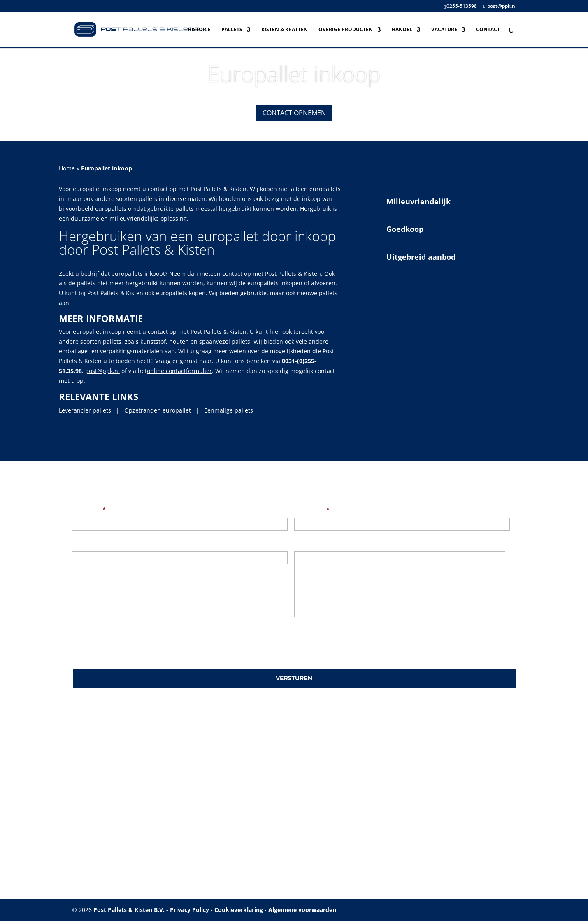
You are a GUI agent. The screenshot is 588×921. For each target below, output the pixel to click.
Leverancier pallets (85, 410)
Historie (199, 30)
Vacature (444, 30)
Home (67, 168)
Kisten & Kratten (285, 30)
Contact (488, 30)
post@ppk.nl (102, 371)
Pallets (232, 30)
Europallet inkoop (294, 73)
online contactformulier (179, 371)
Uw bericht (310, 543)
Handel (402, 30)
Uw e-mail (312, 509)
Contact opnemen (294, 113)
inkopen (291, 283)
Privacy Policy (189, 910)
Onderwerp (88, 543)
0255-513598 (462, 6)
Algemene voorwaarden (302, 910)
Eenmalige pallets (229, 410)
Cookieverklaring (239, 910)
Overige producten (346, 30)
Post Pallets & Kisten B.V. (129, 910)
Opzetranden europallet (158, 410)
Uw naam (89, 509)
